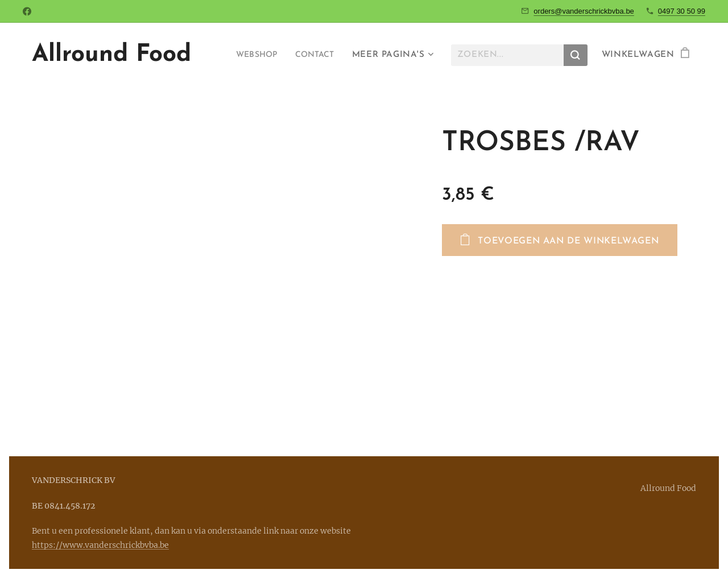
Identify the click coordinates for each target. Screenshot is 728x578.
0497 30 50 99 (682, 11)
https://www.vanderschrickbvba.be (100, 545)
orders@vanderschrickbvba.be (584, 11)
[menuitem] (250, 55)
